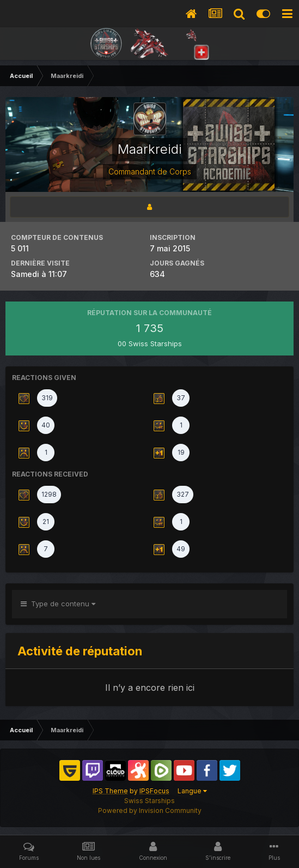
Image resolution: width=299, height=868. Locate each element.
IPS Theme (110, 791)
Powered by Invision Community (150, 810)
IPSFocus (154, 791)
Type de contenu (58, 604)
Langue (192, 791)
